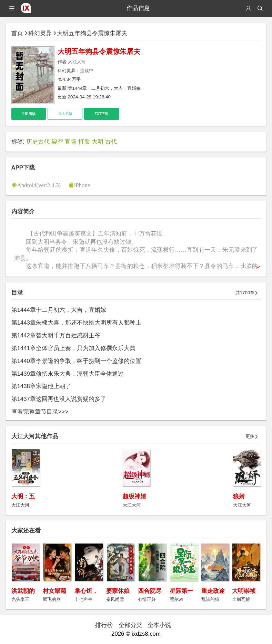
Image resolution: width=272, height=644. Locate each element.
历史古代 (38, 142)
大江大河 (77, 62)
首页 (17, 33)
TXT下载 (102, 114)
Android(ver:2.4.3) (39, 185)
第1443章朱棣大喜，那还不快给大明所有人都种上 (76, 323)
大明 (98, 142)
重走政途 (213, 591)
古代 (111, 142)
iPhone (82, 185)
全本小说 (159, 625)
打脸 (84, 142)
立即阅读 (29, 114)
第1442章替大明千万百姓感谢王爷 (56, 335)
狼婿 (239, 496)
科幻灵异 (40, 33)
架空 (57, 142)
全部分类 (130, 625)
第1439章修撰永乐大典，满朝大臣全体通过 (68, 374)
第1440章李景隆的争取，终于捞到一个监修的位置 (76, 361)
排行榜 (104, 625)
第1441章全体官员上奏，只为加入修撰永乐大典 (73, 348)
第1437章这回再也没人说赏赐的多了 (59, 399)
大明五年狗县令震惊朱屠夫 (92, 33)
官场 (71, 142)
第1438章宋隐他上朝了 (41, 386)
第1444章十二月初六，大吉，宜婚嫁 (104, 88)
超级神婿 (134, 496)
